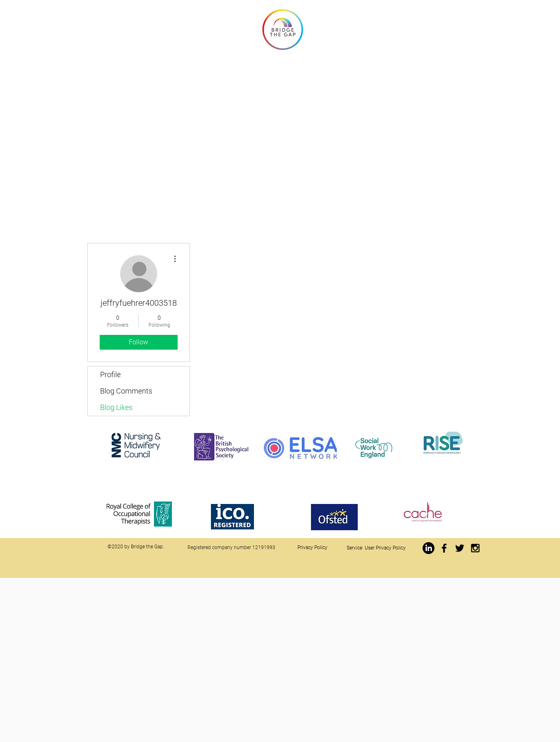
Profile (110, 374)
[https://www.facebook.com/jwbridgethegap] (444, 548)
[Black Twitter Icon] (460, 548)
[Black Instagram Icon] (475, 548)
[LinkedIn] (429, 548)
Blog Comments (126, 391)
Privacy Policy (312, 547)
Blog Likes (116, 407)
